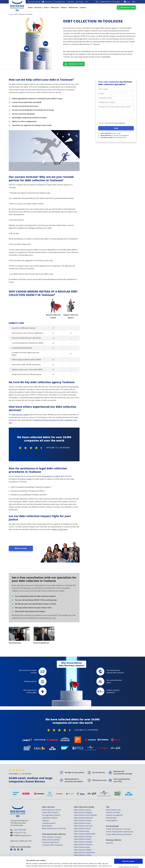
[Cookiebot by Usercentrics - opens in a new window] (13, 864)
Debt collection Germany (83, 826)
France (29, 479)
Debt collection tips (113, 810)
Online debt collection (50, 812)
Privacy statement (119, 123)
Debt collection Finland (83, 820)
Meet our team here (60, 529)
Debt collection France (82, 823)
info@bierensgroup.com (22, 835)
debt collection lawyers (21, 415)
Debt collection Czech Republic (86, 815)
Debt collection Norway (83, 836)
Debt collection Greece (82, 828)
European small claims (51, 842)
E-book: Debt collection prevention (119, 834)
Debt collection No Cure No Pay (54, 828)
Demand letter (111, 818)
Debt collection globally (51, 840)
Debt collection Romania (83, 844)
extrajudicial (47, 476)
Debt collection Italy (82, 831)
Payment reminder (113, 812)
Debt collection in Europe (52, 837)
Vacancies (110, 843)
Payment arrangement (114, 815)
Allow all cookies (128, 852)
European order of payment (52, 845)
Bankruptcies (47, 826)
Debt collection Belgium (83, 812)
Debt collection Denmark (83, 818)
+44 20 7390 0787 (20, 830)
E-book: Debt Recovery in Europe (118, 829)
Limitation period (49, 823)
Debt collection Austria (83, 810)
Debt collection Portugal (83, 842)
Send (116, 128)
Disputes (46, 820)
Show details (31, 864)
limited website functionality (128, 857)
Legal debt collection (50, 818)
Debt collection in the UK (51, 810)
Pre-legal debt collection (51, 815)
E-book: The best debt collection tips (120, 832)
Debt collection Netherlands (85, 834)
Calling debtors (112, 820)
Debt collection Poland (82, 839)
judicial (58, 476)
